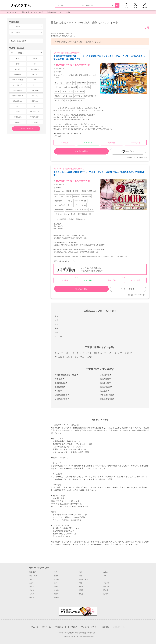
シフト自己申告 (18, 85)
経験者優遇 (18, 75)
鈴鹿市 (57, 320)
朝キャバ (70, 353)
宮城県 (56, 590)
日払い (35, 59)
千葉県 (81, 587)
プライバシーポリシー (90, 627)
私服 (35, 80)
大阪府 (56, 594)
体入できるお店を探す (18, 41)
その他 (89, 357)
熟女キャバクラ (100, 353)
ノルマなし (18, 112)
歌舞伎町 (33, 572)
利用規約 (74, 627)
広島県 (81, 594)
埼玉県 (56, 587)
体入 (18, 59)
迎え (18, 106)
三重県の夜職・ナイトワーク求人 (32, 12)
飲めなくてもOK (35, 112)
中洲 (80, 583)
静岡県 (81, 590)
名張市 (57, 328)
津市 (56, 324)
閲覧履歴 (136, 5)
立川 (105, 579)
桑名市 (57, 316)
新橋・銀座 (33, 576)
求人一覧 (35, 627)
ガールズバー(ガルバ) (63, 357)
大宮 (31, 583)
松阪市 (57, 332)
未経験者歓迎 (35, 69)
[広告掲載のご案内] (78, 611)
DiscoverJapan (119, 627)
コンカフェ (79, 357)
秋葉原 (56, 576)
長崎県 (106, 594)
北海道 (32, 590)
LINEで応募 (88, 143)
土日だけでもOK (17, 90)
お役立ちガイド (61, 627)
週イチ (35, 85)
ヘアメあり (35, 75)
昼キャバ (80, 353)
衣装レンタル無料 (18, 80)
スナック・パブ (116, 353)
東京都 (32, 587)
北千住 (56, 579)
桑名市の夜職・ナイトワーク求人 (59, 12)
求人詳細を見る (81, 151)
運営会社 (105, 627)
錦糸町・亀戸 (83, 579)
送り (35, 106)
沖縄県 (56, 597)
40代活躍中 (35, 122)
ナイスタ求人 (11, 12)
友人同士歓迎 (18, 117)
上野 (105, 576)
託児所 (18, 64)
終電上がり (35, 96)
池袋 (80, 572)
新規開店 (18, 69)
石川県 (32, 594)
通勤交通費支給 (18, 101)
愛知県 (106, 590)
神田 (80, 576)
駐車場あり (35, 101)
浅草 (31, 579)
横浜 (56, 583)
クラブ (89, 353)
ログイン (145, 5)
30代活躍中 (18, 122)
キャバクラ (59, 353)
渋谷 (56, 572)
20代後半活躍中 (35, 117)
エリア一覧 (46, 627)
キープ (127, 5)
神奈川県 (106, 587)
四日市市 (58, 336)
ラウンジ (128, 353)
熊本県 (32, 597)
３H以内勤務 (35, 90)
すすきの (106, 583)
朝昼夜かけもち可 (18, 96)
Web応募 (65, 143)
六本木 (106, 572)
